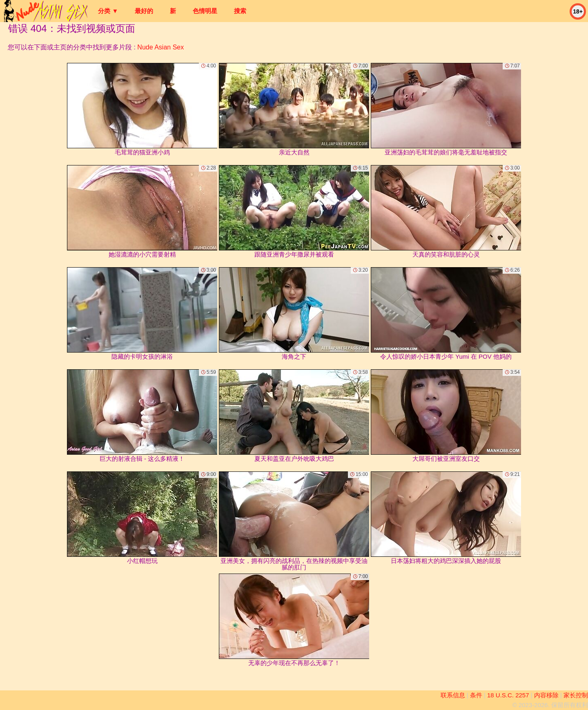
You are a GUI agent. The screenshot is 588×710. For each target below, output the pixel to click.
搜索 (240, 11)
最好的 (144, 11)
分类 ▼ (108, 11)
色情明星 (205, 11)
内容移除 (546, 695)
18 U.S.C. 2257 (508, 695)
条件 (476, 695)
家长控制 (576, 695)
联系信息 (453, 695)
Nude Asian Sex (160, 47)
